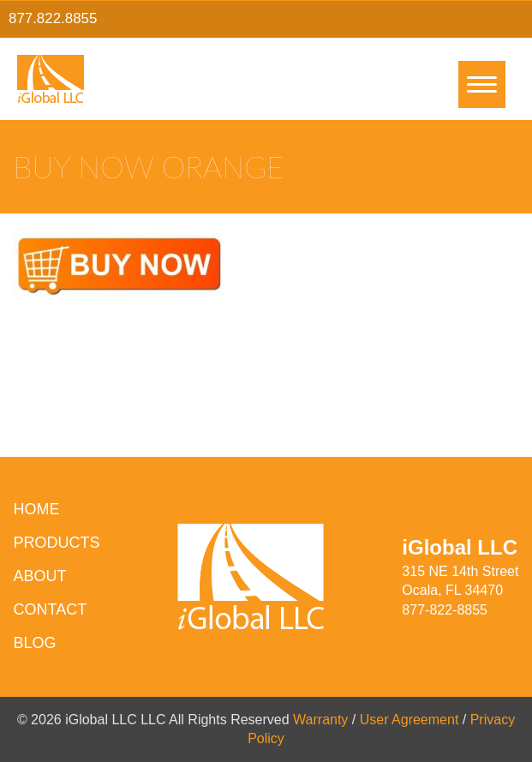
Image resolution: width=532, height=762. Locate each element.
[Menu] (482, 84)
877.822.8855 (53, 18)
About (40, 576)
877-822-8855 (445, 610)
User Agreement (409, 720)
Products (57, 543)
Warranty (320, 720)
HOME (37, 509)
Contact (51, 609)
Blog (35, 643)
